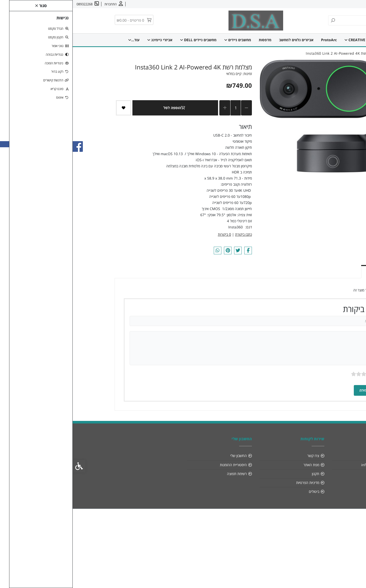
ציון (307, 374)
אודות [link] (346, 4)
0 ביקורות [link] (152, 234)
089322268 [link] (310, 474)
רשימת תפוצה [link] (164, 474)
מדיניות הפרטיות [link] (235, 483)
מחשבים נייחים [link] (87, 40)
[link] (355, 577)
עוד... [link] (60, 40)
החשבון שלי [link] (166, 456)
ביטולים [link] (241, 491)
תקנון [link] (243, 474)
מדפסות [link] (193, 40)
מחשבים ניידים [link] (166, 40)
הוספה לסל (103, 108)
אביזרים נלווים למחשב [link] (225, 40)
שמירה (295, 390)
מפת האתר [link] (239, 465)
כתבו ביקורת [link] (171, 234)
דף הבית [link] (308, 40)
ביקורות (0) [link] (306, 271)
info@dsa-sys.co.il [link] (304, 465)
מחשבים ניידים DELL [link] (127, 40)
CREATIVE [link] (283, 40)
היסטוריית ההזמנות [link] (161, 465)
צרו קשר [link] (332, 4)
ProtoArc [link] (257, 40)
